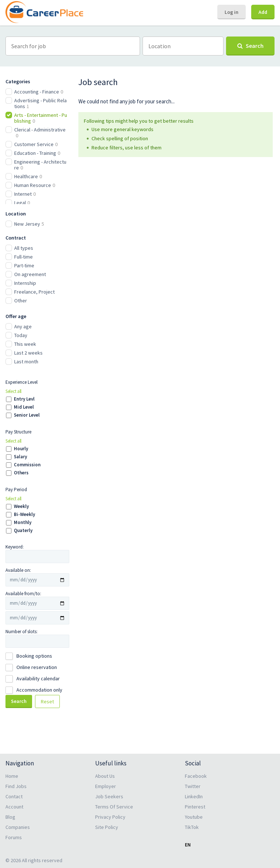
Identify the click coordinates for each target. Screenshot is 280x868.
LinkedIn (194, 796)
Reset (47, 701)
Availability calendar (38, 678)
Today (21, 335)
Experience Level (22, 382)
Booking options (34, 656)
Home (12, 776)
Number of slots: (22, 632)
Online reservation (37, 667)
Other (21, 301)
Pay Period (16, 490)
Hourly (21, 449)
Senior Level (27, 415)
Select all (13, 391)
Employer (106, 786)
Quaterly (23, 531)
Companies (18, 827)
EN (188, 845)
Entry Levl (24, 399)
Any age (23, 326)
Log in (232, 12)
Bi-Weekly (24, 515)
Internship (25, 283)
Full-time (24, 257)
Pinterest (195, 807)
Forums (14, 837)
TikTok (192, 827)
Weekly (21, 506)
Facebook (196, 776)
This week (25, 344)
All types (24, 248)
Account (14, 807)
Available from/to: (23, 594)
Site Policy (107, 827)
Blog (10, 817)
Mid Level (24, 407)
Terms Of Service (114, 807)
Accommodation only (39, 690)
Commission (27, 465)
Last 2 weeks (28, 353)
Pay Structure (18, 432)
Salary (20, 457)
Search (19, 701)
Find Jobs (16, 786)
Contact (14, 796)
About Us (105, 776)
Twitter (193, 786)
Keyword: (15, 547)
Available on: (18, 570)
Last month (26, 362)
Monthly (23, 523)
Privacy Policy (110, 817)
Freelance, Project (34, 292)
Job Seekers (109, 796)
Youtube (194, 817)
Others (21, 473)
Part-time (24, 265)
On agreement (30, 274)
